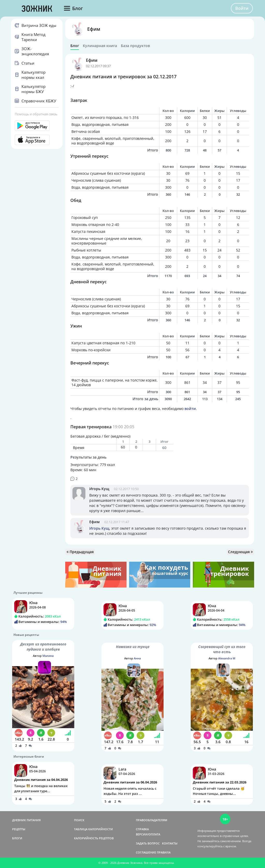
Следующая (240, 552)
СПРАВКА (142, 829)
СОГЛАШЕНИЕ (146, 852)
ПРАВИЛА (164, 852)
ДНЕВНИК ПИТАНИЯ (26, 820)
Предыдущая (80, 552)
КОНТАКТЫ (170, 843)
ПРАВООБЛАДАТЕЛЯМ (152, 820)
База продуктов (135, 46)
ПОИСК (79, 820)
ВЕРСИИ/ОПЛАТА (148, 834)
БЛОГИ (17, 838)
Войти (242, 8)
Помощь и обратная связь (36, 114)
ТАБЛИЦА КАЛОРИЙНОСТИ (93, 829)
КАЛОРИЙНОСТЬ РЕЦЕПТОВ (94, 838)
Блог (75, 46)
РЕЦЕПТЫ (19, 829)
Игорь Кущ (99, 489)
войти (190, 409)
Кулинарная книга (100, 46)
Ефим (94, 29)
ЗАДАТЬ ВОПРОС (148, 843)
